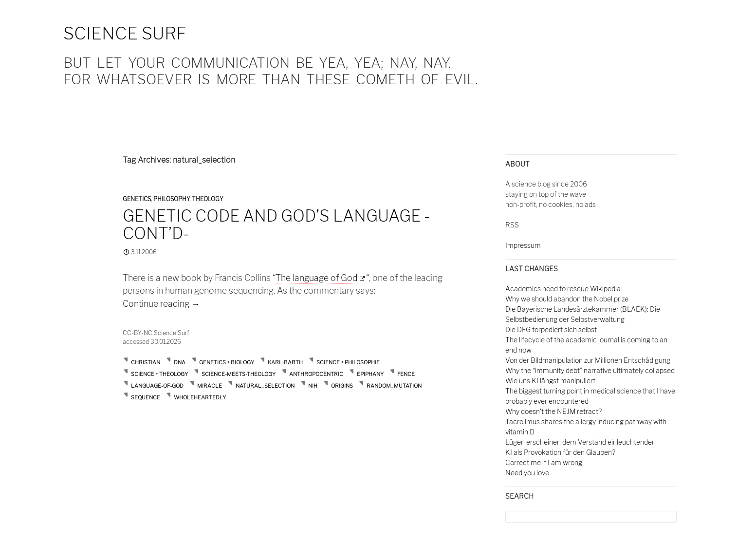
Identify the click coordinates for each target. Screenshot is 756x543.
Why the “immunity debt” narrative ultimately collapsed (590, 370)
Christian (146, 362)
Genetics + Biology (227, 362)
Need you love (527, 473)
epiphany (370, 374)
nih (313, 386)
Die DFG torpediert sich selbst (551, 329)
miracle (210, 386)
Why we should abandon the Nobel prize (567, 299)
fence (406, 374)
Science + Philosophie (348, 362)
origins (342, 386)
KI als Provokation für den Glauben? (560, 452)
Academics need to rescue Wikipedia (563, 289)
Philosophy (171, 199)
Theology (208, 199)
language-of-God (157, 386)
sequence (146, 397)
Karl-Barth (285, 362)
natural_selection (265, 386)
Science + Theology (159, 374)
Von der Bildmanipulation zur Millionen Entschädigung (588, 360)
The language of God (316, 278)
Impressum (523, 245)
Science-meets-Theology (239, 374)
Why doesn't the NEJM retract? (553, 411)
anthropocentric (316, 374)
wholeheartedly (200, 397)
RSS (512, 225)
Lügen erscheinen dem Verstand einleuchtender (580, 442)
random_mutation (394, 386)
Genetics (137, 199)
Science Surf (125, 33)
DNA (180, 362)
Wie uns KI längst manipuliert (550, 381)
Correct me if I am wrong (544, 462)
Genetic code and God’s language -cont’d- (277, 225)
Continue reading (161, 304)
